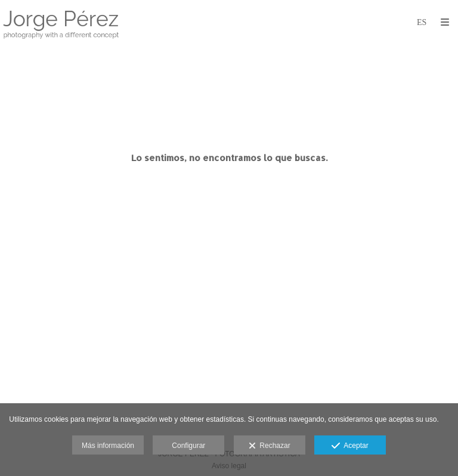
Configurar (188, 446)
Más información (108, 446)
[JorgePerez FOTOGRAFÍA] (61, 22)
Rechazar (270, 446)
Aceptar (350, 446)
